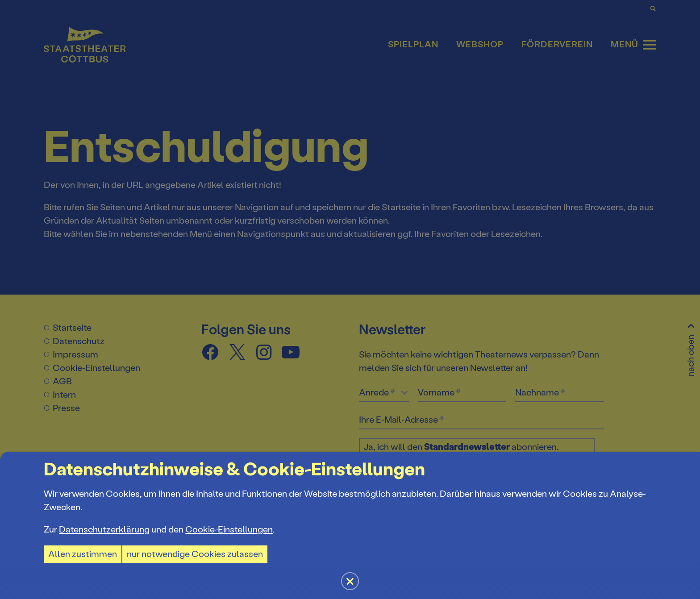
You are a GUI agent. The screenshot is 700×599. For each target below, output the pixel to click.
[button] (350, 299)
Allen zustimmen (83, 554)
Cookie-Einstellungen (229, 530)
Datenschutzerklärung (104, 530)
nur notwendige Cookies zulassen (195, 554)
